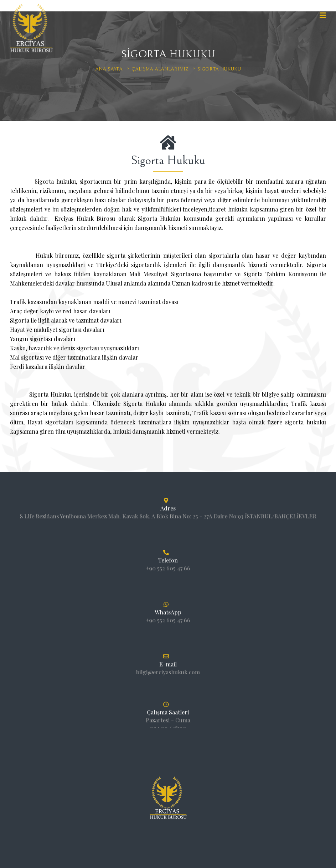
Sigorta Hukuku (219, 69)
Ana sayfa (109, 69)
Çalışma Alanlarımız (160, 69)
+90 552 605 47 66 (168, 565)
